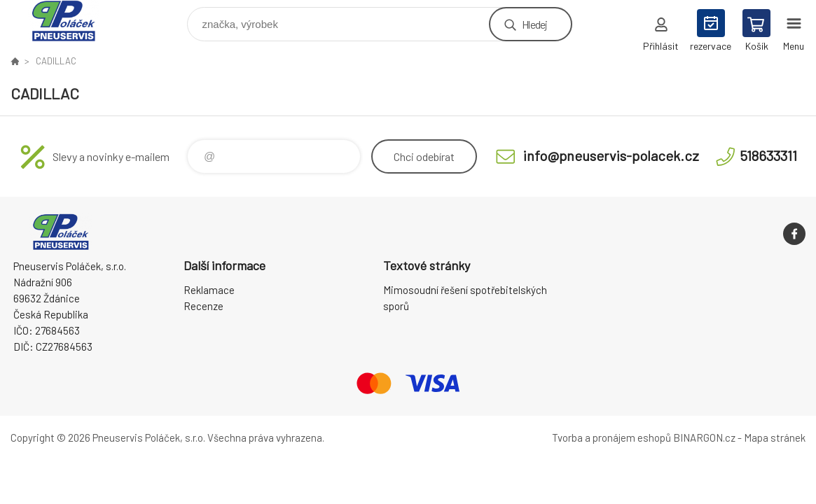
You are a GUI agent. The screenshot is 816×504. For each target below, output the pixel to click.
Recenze (203, 306)
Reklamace (209, 290)
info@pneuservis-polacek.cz (611, 155)
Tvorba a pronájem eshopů (611, 437)
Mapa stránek (775, 437)
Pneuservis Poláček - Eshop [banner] (72, 21)
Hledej (534, 24)
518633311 (768, 155)
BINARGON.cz (704, 437)
